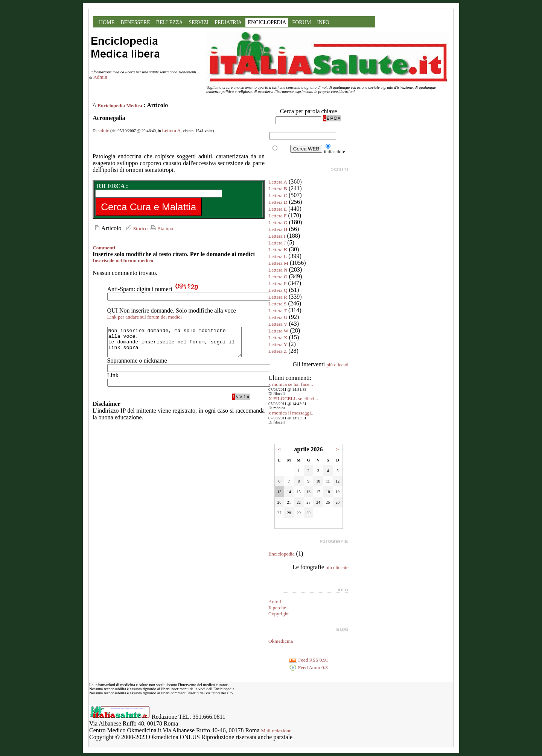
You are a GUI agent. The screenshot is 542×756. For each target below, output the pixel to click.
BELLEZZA (170, 22)
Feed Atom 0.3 (308, 667)
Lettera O (278, 277)
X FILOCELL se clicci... (293, 398)
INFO (323, 22)
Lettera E (278, 209)
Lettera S (277, 304)
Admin (100, 77)
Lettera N (278, 270)
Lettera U (278, 317)
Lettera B (278, 189)
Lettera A (171, 130)
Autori (275, 602)
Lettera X (278, 338)
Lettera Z (278, 351)
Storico (136, 228)
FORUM (301, 22)
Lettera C (278, 195)
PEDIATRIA (228, 22)
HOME (107, 22)
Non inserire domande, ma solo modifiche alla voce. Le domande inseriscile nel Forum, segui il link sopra (182, 345)
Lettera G (278, 222)
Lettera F (277, 216)
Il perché (277, 608)
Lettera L (278, 256)
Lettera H (278, 229)
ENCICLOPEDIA (267, 22)
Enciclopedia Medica (120, 106)
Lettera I (277, 236)
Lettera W (278, 331)
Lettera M (278, 263)
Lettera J (277, 243)
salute (103, 130)
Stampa (161, 228)
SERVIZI (199, 22)
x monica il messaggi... (292, 413)
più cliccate (337, 567)
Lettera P (277, 283)
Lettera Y (278, 344)
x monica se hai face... (291, 384)
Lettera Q (278, 290)
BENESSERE (135, 22)
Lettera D (278, 202)
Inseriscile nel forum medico (123, 260)
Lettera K (278, 250)
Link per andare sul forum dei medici (145, 317)
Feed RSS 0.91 (308, 660)
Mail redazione (276, 731)
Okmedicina (281, 641)
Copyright (279, 614)
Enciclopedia (282, 554)
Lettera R (278, 297)
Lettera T (278, 310)
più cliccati (337, 365)
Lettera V (278, 324)
